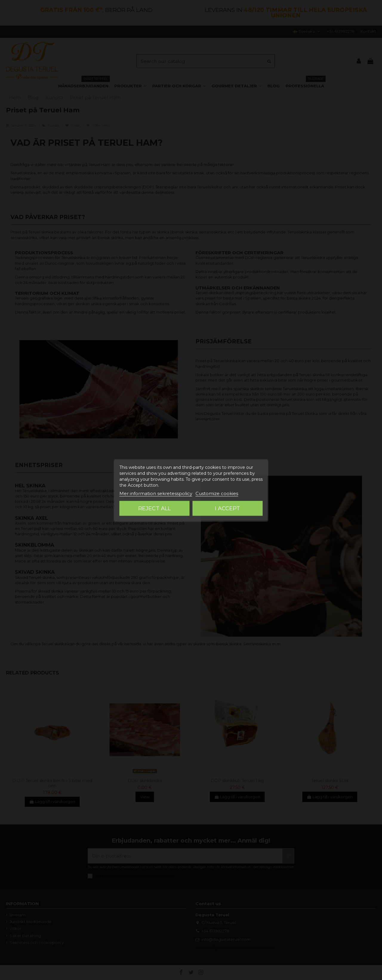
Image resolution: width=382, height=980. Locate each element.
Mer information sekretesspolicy (156, 493)
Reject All (154, 508)
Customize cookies (217, 493)
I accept (227, 508)
